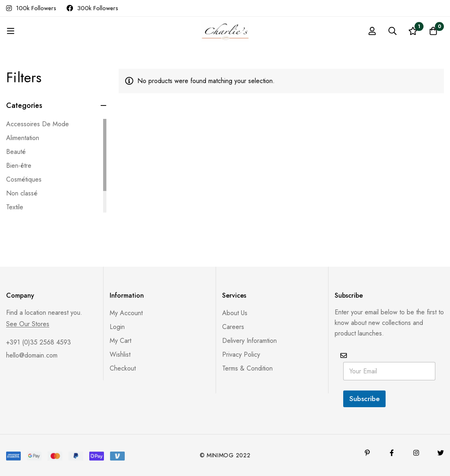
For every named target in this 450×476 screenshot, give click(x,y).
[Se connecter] (372, 31)
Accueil (143, 40)
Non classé (22, 193)
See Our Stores (28, 324)
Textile (15, 207)
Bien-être (19, 166)
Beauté (16, 152)
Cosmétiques (24, 179)
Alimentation (23, 138)
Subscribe (364, 399)
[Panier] (433, 31)
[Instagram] (416, 453)
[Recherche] (393, 31)
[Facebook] (392, 453)
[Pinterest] (367, 453)
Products (179, 40)
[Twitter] (441, 453)
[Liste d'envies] (413, 31)
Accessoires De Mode (37, 124)
